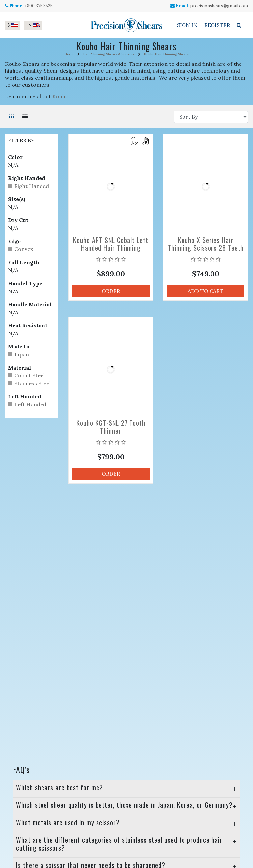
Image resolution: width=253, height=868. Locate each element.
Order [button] (111, 291)
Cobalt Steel (30, 375)
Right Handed (32, 186)
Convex (24, 249)
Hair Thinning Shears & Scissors (109, 54)
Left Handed (30, 404)
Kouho (60, 96)
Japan (22, 354)
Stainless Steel (33, 383)
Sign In (187, 25)
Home (69, 54)
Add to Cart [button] (206, 291)
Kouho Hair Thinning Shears (166, 54)
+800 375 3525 (39, 6)
